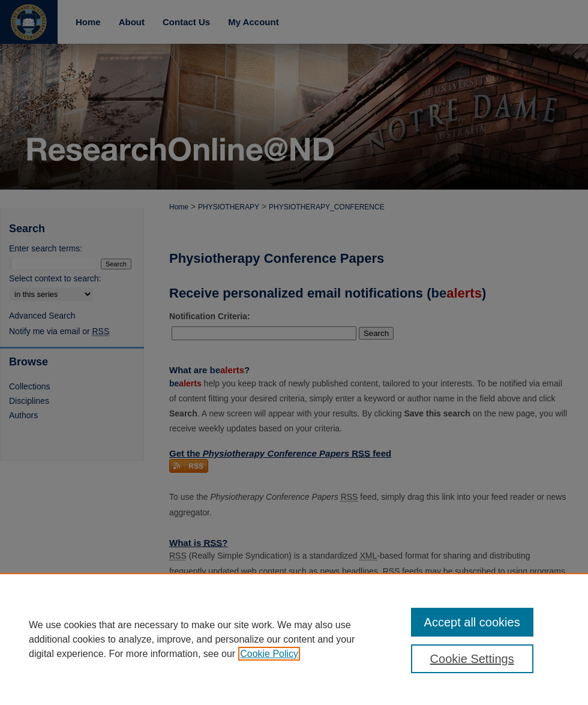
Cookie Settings (472, 659)
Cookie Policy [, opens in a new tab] (269, 654)
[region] (294, 639)
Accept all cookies (472, 622)
